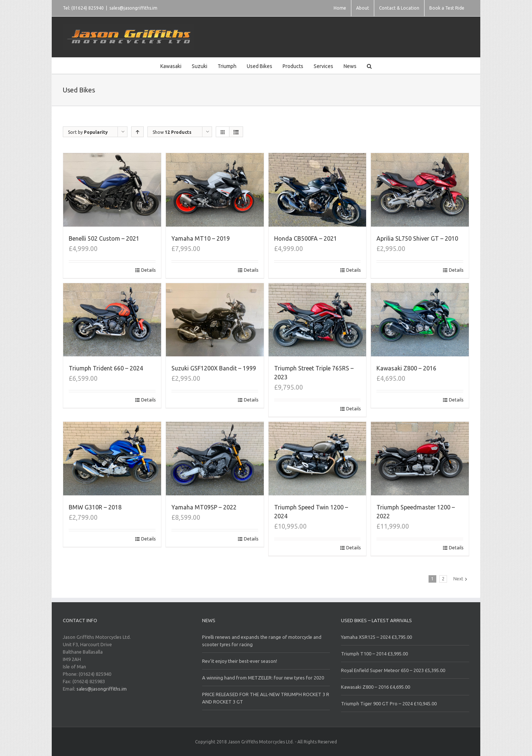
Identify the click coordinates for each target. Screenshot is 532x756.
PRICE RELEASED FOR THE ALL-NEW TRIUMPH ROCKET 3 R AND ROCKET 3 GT (266, 698)
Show (172, 132)
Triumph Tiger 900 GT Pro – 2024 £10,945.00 (389, 704)
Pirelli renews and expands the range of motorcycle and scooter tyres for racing (262, 641)
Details (148, 270)
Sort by (88, 132)
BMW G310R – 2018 (95, 507)
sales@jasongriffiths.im (133, 8)
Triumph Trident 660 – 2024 (106, 368)
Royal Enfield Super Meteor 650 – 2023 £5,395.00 (393, 670)
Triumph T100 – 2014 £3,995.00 (374, 654)
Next (458, 579)
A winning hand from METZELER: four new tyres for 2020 (263, 678)
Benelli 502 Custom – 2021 (104, 238)
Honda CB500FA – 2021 (306, 238)
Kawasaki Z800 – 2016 (406, 368)
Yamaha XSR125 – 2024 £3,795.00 (376, 637)
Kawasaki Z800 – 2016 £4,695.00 (376, 687)
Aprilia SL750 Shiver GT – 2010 (417, 238)
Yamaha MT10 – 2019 (201, 238)
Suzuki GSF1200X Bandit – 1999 (214, 368)
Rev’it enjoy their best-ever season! (240, 661)
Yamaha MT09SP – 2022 (204, 507)
